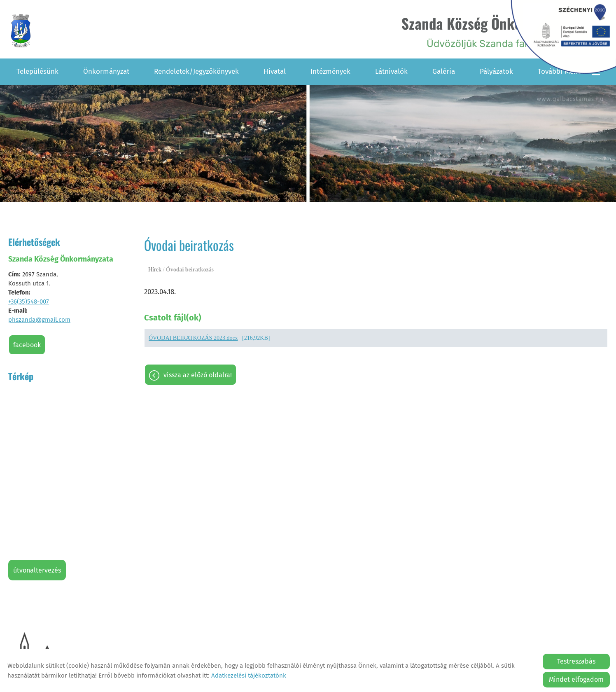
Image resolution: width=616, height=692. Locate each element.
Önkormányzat (106, 71)
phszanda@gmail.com (39, 319)
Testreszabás (576, 661)
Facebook (27, 345)
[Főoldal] (22, 31)
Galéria (444, 71)
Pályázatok (496, 71)
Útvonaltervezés (37, 570)
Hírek (155, 269)
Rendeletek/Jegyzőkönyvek (196, 71)
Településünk (37, 71)
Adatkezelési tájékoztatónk (249, 676)
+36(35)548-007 (29, 301)
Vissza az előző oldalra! (198, 375)
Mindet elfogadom (576, 679)
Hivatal (275, 71)
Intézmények (330, 71)
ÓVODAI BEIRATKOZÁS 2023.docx (193, 338)
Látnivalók (391, 71)
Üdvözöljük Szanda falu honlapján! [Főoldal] (491, 31)
